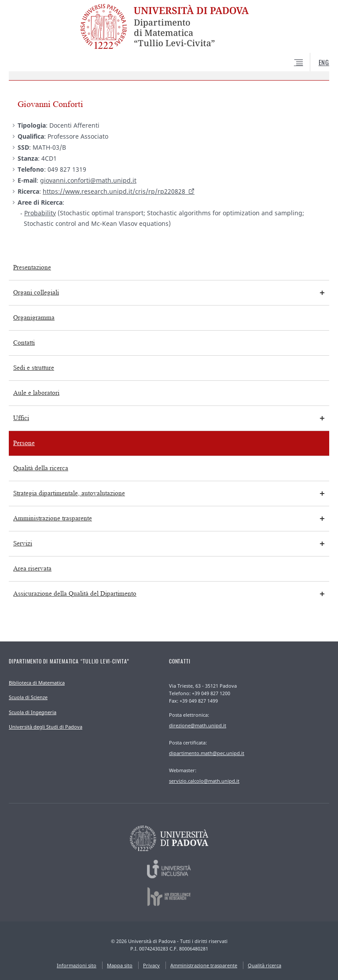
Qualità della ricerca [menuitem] (41, 468)
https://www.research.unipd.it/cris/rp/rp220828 (114, 191)
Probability (40, 213)
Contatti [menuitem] (24, 343)
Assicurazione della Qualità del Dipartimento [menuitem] (75, 594)
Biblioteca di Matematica (37, 683)
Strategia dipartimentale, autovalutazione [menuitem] (69, 493)
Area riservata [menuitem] (32, 569)
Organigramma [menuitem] (34, 318)
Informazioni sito (77, 965)
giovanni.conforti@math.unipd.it (88, 180)
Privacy (151, 965)
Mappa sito (120, 965)
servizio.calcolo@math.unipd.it (204, 781)
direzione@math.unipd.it (198, 725)
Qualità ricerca (265, 965)
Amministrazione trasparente (204, 965)
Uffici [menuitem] (21, 418)
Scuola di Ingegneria (33, 712)
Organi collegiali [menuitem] (36, 293)
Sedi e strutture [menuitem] (34, 368)
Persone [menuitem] (24, 443)
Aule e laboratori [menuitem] (36, 393)
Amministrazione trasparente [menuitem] (53, 518)
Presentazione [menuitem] (32, 267)
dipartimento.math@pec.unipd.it (207, 753)
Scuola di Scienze (28, 697)
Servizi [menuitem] (23, 543)
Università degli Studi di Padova (46, 727)
